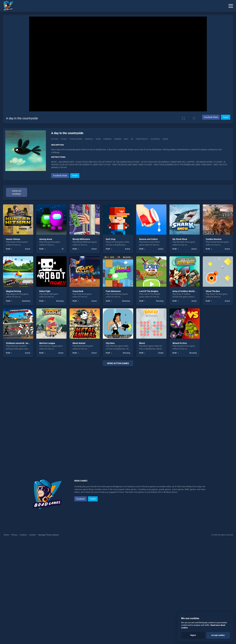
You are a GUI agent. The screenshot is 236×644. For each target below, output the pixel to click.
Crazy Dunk (78, 291)
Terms (6, 535)
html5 (64, 139)
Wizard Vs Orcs (180, 343)
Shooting (60, 301)
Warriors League (47, 343)
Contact (33, 535)
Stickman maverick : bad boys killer (23, 343)
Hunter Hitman (13, 239)
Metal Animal (79, 343)
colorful (155, 139)
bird (126, 139)
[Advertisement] (118, 414)
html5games (76, 139)
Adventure (26, 301)
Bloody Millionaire (81, 239)
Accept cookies (218, 635)
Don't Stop (111, 239)
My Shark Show (180, 239)
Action (55, 139)
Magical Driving (13, 291)
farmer (118, 139)
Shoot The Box (213, 291)
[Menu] (231, 6)
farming (107, 139)
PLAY (8, 249)
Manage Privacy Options (48, 535)
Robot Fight (45, 291)
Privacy (14, 535)
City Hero (110, 343)
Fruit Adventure (113, 291)
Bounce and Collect (148, 239)
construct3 (142, 139)
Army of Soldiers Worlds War (186, 291)
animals (89, 139)
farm (98, 139)
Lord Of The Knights (149, 291)
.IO (62, 249)
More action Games (118, 363)
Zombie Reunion (214, 239)
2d (132, 139)
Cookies (23, 535)
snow (165, 139)
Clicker (161, 353)
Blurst (142, 343)
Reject (193, 635)
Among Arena (46, 239)
